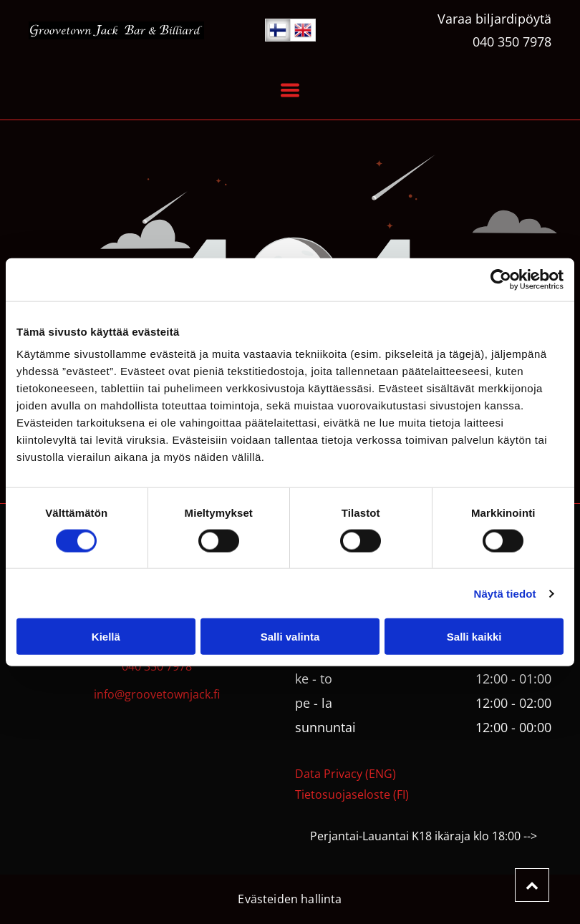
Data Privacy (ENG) (345, 774)
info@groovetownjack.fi (157, 694)
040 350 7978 (512, 42)
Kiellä (106, 637)
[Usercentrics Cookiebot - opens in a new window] (501, 279)
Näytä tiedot (505, 594)
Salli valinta (290, 637)
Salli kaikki (474, 637)
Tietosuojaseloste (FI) (352, 794)
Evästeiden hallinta (290, 899)
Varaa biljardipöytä (494, 19)
